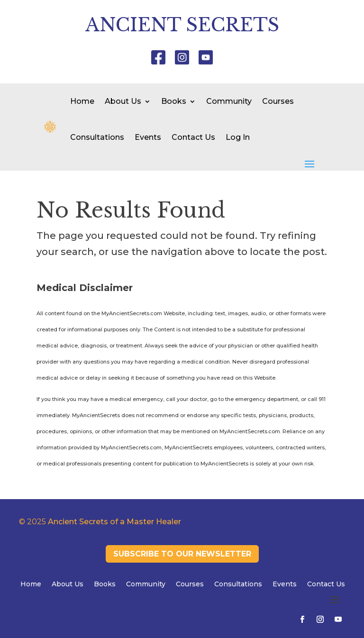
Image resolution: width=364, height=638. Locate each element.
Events (148, 137)
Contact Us (193, 137)
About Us (123, 101)
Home (82, 101)
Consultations (97, 137)
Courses (278, 101)
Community (229, 101)
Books (174, 101)
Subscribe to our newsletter (182, 554)
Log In (238, 137)
